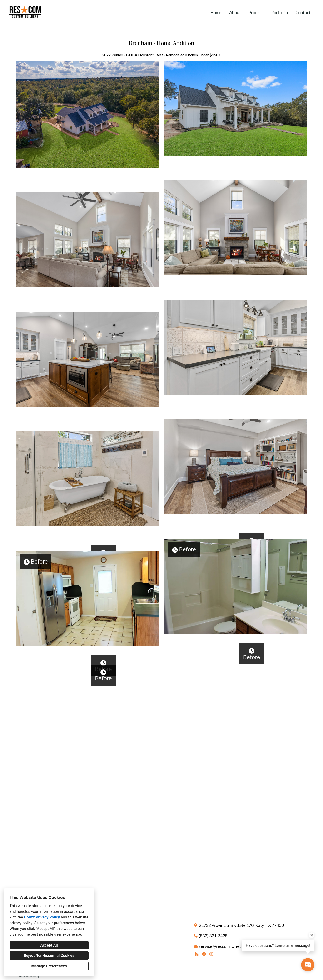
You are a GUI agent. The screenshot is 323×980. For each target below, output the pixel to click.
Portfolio (279, 12)
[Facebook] (204, 962)
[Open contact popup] (308, 965)
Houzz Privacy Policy (42, 917)
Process (256, 12)
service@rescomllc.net (220, 954)
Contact (303, 12)
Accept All (49, 945)
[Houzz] (197, 962)
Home (216, 12)
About (235, 12)
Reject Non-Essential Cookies (49, 956)
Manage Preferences (49, 966)
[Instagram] (211, 962)
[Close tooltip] (312, 935)
